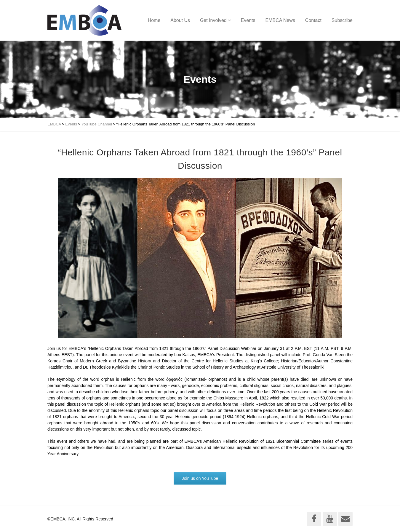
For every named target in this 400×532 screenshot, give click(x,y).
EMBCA (54, 124)
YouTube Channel (97, 124)
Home (154, 20)
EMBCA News (280, 20)
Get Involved (213, 20)
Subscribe (342, 20)
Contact (313, 20)
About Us (180, 20)
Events (248, 20)
